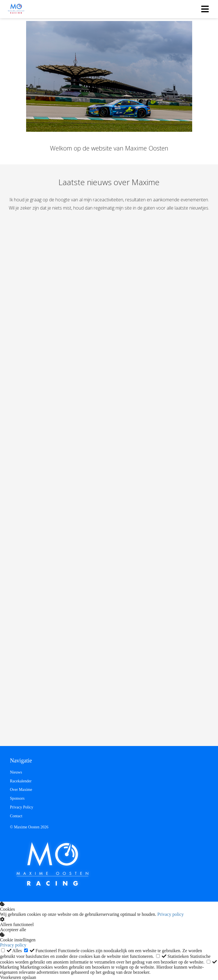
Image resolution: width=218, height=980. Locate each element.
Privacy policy (170, 914)
